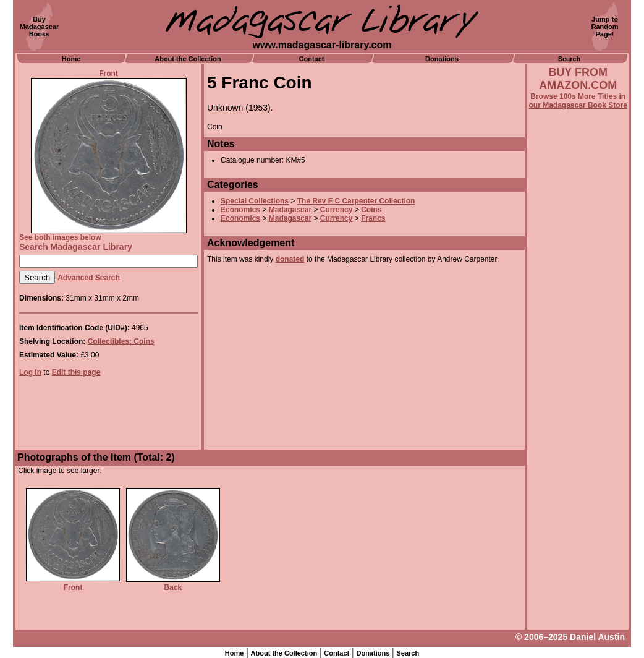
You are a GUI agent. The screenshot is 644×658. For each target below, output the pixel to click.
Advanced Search (89, 278)
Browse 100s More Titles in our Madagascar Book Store (578, 101)
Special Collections (255, 201)
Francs (373, 218)
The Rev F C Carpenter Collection (356, 201)
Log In (30, 372)
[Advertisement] (578, 443)
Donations (442, 59)
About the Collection (188, 59)
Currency (337, 210)
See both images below (60, 237)
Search (570, 59)
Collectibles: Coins (121, 341)
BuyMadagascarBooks (40, 27)
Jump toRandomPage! (605, 27)
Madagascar (290, 210)
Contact (312, 59)
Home (71, 59)
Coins (371, 210)
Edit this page (76, 372)
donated (290, 259)
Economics (240, 210)
